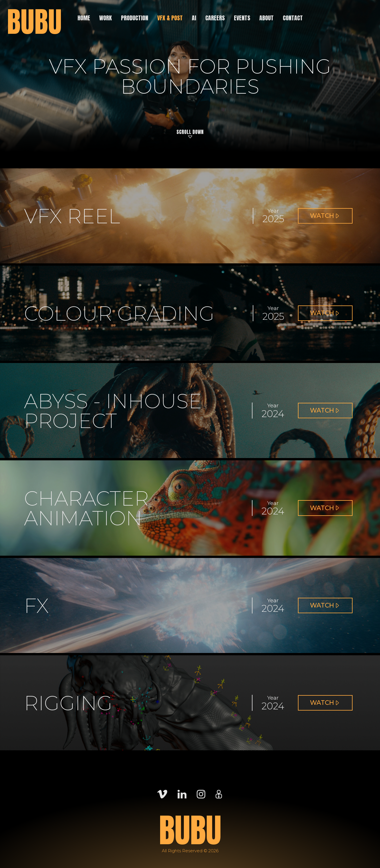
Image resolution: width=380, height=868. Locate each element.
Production (135, 18)
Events (242, 18)
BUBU (34, 22)
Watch (327, 218)
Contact (293, 18)
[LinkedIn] (182, 794)
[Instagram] (201, 794)
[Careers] (219, 794)
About (266, 18)
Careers (215, 18)
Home (84, 18)
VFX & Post (170, 18)
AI (194, 18)
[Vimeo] (162, 794)
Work (106, 18)
